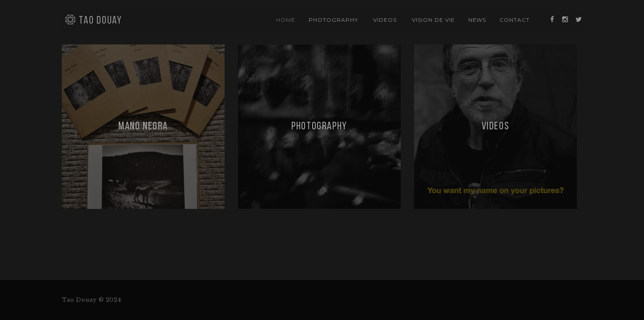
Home (286, 20)
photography (333, 20)
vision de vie (433, 20)
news (477, 20)
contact (515, 20)
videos (385, 20)
